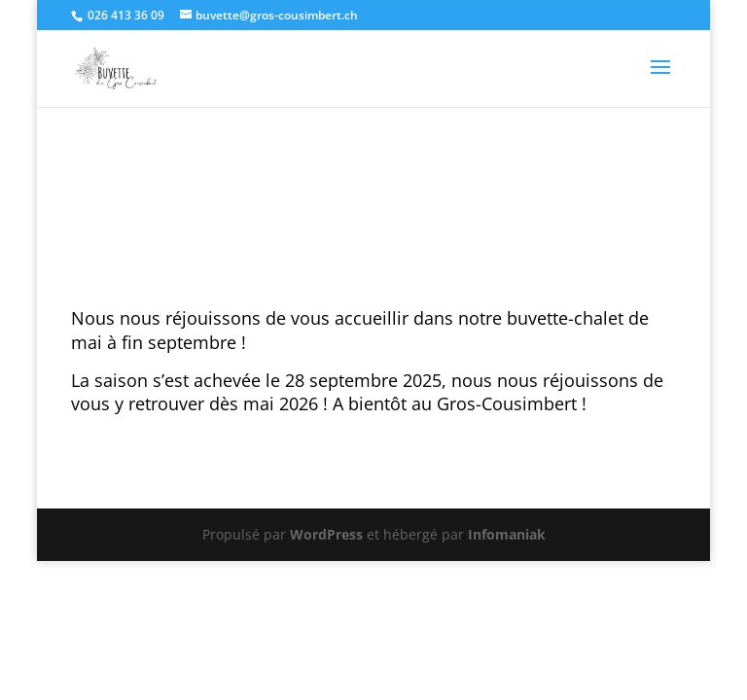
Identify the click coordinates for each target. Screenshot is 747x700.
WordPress (326, 534)
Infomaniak (507, 534)
